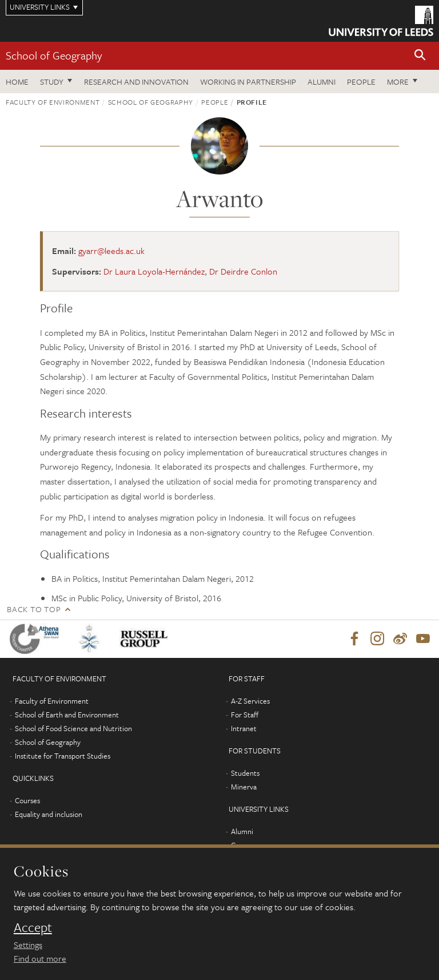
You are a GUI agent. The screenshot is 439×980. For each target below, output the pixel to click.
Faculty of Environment (53, 102)
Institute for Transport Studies (63, 756)
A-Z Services (250, 701)
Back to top (34, 609)
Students (245, 773)
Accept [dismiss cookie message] (33, 927)
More (398, 82)
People (361, 82)
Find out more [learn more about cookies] (40, 958)
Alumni (322, 82)
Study (52, 82)
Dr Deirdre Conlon (243, 271)
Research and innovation (136, 82)
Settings (28, 945)
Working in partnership (248, 82)
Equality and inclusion (49, 814)
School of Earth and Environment (67, 715)
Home (17, 82)
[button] (420, 56)
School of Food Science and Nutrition (73, 728)
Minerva (244, 787)
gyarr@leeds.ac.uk (111, 251)
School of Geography (54, 55)
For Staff (245, 715)
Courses (27, 800)
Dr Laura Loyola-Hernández (154, 271)
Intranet (244, 728)
